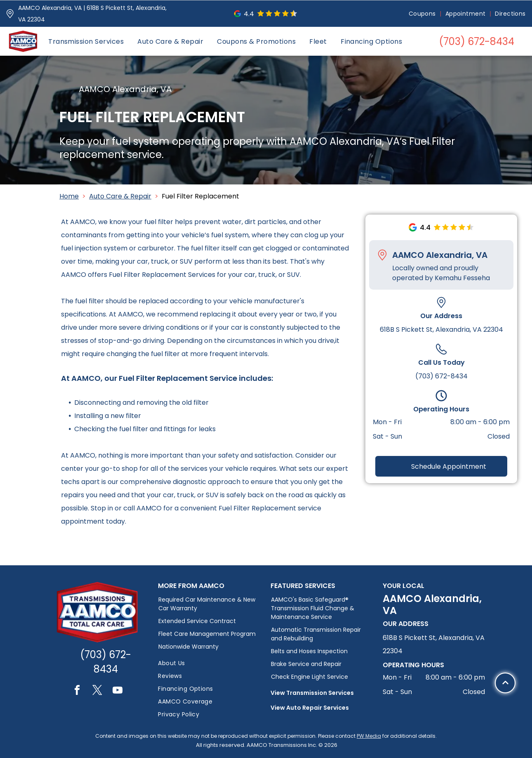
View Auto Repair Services (310, 708)
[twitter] (97, 691)
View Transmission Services (312, 693)
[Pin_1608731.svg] (10, 14)
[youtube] (118, 691)
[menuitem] (423, 14)
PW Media (369, 736)
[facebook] (77, 691)
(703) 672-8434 (441, 376)
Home (69, 196)
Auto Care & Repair (120, 196)
